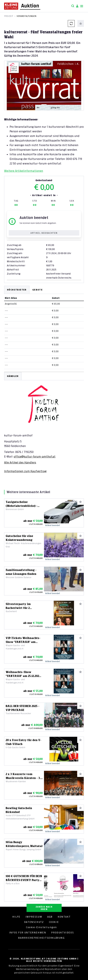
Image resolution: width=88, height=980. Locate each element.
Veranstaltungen (26, 16)
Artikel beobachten (44, 233)
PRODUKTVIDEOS (62, 933)
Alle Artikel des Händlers (20, 462)
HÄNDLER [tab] (13, 376)
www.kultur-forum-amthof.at (42, 163)
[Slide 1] (44, 105)
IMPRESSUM (34, 917)
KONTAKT (64, 917)
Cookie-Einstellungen (41, 927)
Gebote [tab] (37, 290)
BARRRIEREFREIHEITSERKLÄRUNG (41, 938)
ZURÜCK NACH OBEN (44, 908)
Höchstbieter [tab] (17, 290)
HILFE (16, 917)
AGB (50, 917)
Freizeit (9, 16)
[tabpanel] (44, 422)
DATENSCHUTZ (34, 922)
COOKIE (54, 922)
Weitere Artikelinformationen (24, 171)
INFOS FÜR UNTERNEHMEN (28, 933)
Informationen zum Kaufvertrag (25, 471)
